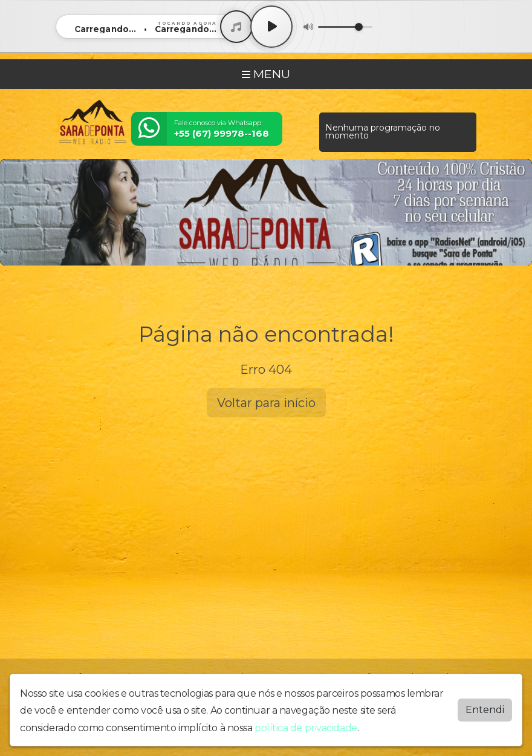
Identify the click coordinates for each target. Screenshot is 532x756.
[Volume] (345, 27)
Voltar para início (266, 403)
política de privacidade (306, 725)
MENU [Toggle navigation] (266, 74)
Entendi (485, 707)
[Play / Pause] (271, 27)
